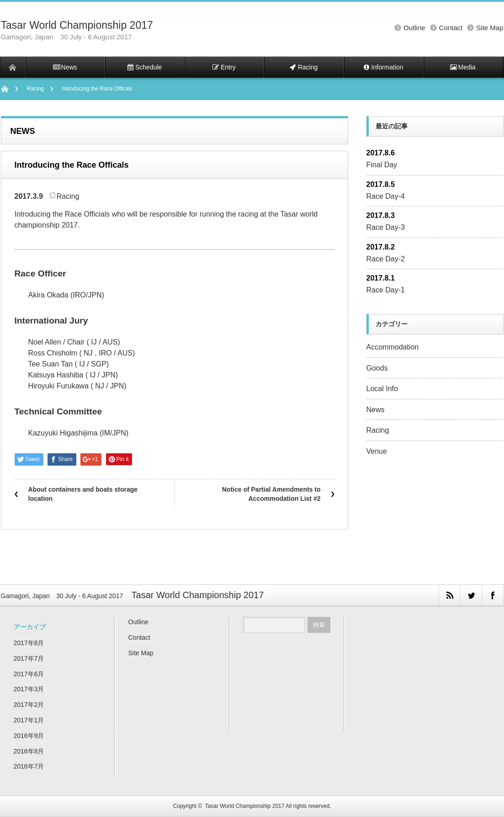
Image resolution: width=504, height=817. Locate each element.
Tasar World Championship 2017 (77, 25)
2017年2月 (29, 705)
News (376, 410)
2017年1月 (29, 720)
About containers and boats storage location (83, 494)
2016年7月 (29, 766)
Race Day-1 (386, 290)
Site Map (490, 28)
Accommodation (393, 347)
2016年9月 (29, 736)
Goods (377, 368)
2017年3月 (29, 689)
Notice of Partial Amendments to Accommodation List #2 (271, 494)
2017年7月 (29, 658)
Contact (451, 28)
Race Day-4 (386, 196)
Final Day (382, 165)
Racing (35, 89)
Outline (414, 28)
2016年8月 (29, 751)
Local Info (382, 389)
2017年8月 (29, 643)
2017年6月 (29, 674)
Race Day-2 (386, 259)
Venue (377, 451)
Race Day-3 (386, 227)
